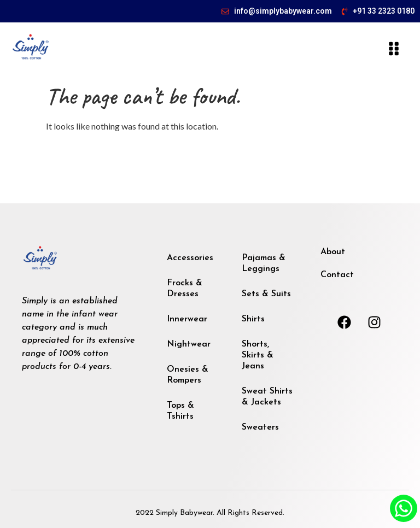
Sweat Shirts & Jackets (267, 397)
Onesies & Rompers (188, 375)
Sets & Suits (266, 294)
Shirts (253, 319)
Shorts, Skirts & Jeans (258, 355)
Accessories (190, 258)
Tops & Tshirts (180, 411)
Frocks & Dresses (185, 289)
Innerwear (187, 319)
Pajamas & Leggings (264, 263)
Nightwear (189, 344)
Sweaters (260, 427)
